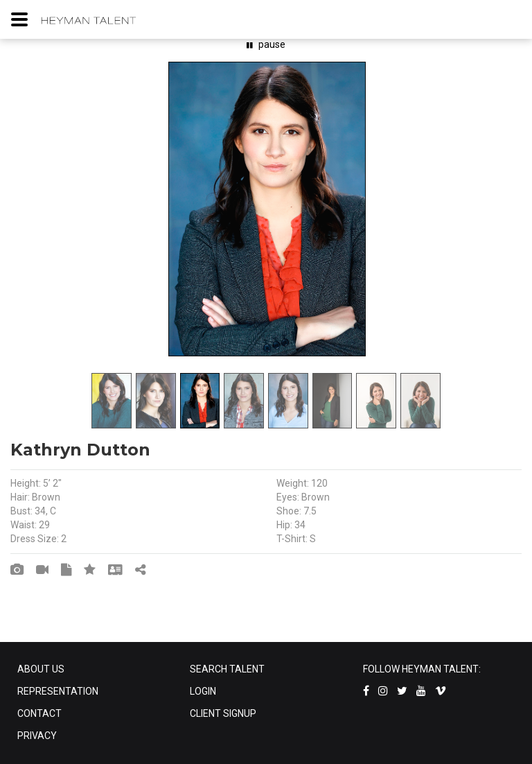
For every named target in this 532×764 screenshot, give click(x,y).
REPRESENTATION (58, 691)
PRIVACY (37, 736)
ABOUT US (41, 669)
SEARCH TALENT (227, 669)
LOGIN (203, 691)
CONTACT (39, 713)
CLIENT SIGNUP (223, 713)
